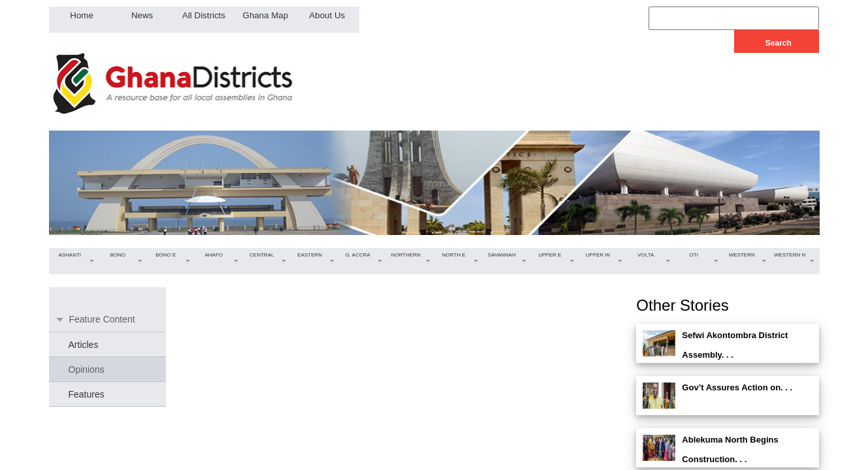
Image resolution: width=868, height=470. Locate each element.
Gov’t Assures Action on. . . (737, 387)
